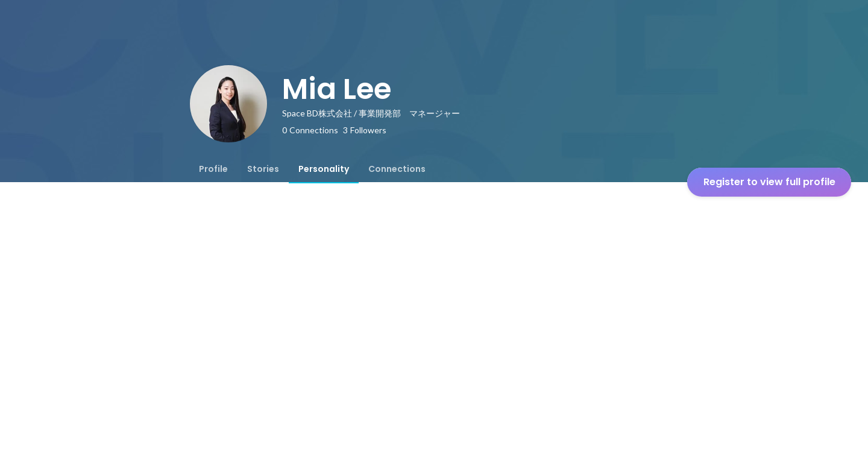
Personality (324, 169)
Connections (397, 169)
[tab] (213, 169)
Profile (213, 169)
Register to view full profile (769, 182)
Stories (263, 169)
